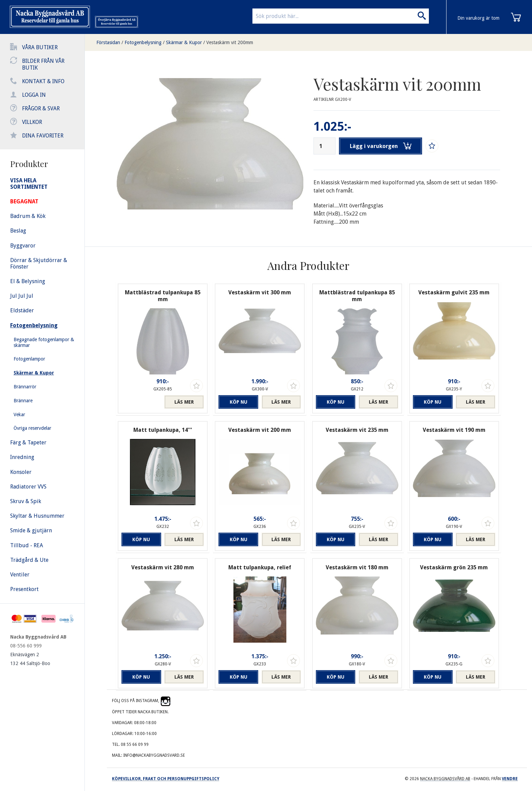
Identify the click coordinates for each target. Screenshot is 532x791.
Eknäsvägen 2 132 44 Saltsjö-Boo (30, 659)
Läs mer (184, 402)
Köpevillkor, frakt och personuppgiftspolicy (166, 779)
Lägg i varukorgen (381, 146)
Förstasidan (108, 42)
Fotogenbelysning (143, 42)
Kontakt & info (43, 81)
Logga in (34, 95)
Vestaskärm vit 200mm (230, 42)
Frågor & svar (41, 108)
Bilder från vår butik (43, 64)
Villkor (32, 122)
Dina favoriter (43, 136)
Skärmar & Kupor (184, 42)
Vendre (510, 779)
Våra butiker (40, 47)
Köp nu (239, 402)
